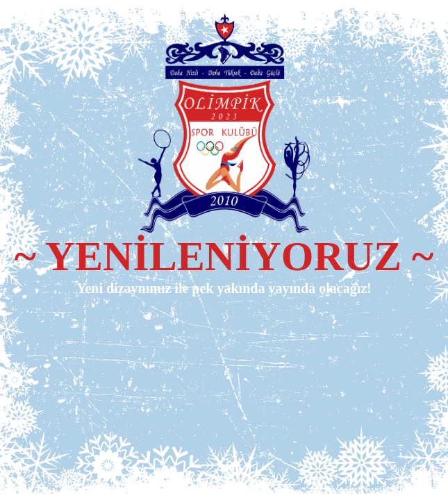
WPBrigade (408, 490)
